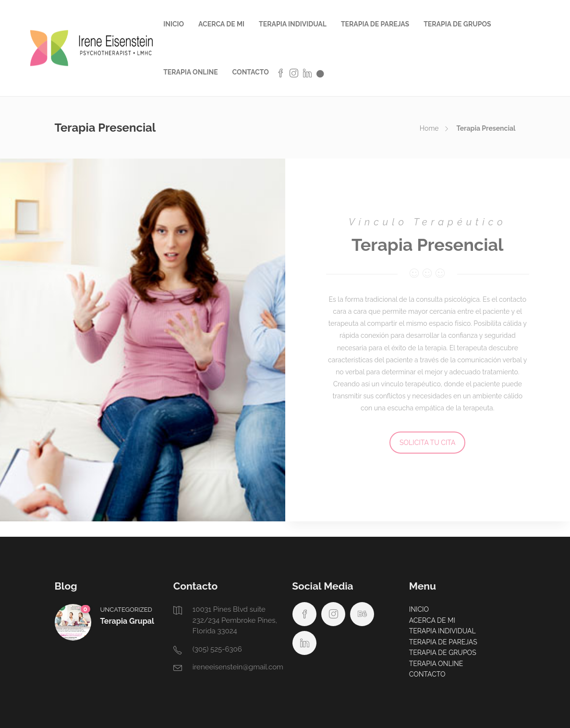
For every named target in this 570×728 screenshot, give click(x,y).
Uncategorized (126, 610)
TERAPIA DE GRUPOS (457, 24)
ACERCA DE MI (221, 24)
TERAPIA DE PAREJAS (375, 24)
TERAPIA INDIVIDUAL (293, 24)
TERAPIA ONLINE (190, 72)
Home (429, 128)
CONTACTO (251, 72)
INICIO (174, 24)
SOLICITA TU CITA (427, 443)
